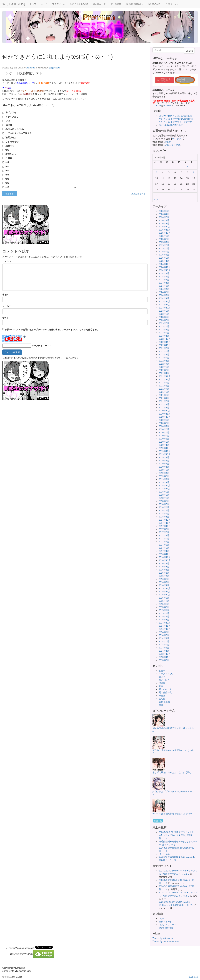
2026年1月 (164, 223)
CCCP (158, 106)
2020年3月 (164, 439)
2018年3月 (164, 510)
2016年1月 (164, 585)
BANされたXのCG (79, 4)
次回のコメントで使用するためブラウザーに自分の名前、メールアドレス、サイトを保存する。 (52, 330)
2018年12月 (165, 485)
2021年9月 (164, 383)
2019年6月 (164, 467)
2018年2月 (164, 514)
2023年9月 (164, 311)
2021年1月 (164, 408)
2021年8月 (164, 386)
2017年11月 (165, 523)
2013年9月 (164, 660)
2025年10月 (165, 233)
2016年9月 (164, 563)
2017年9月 (164, 529)
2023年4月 (164, 326)
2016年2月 (164, 582)
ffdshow (168, 106)
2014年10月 (165, 629)
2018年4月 (164, 507)
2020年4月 (164, 436)
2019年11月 (165, 451)
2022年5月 (164, 361)
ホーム (44, 4)
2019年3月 (164, 476)
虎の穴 (168, 142)
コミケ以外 (164, 680)
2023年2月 (164, 333)
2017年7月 (164, 535)
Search (189, 51)
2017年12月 (165, 520)
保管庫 (162, 683)
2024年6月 (164, 283)
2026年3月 (164, 217)
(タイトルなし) (166, 854)
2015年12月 (165, 588)
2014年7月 (164, 638)
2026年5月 (164, 211)
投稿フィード (165, 922)
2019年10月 (165, 454)
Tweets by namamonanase (166, 941)
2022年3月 (164, 367)
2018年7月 (164, 498)
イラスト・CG (166, 674)
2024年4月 (164, 289)
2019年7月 (164, 464)
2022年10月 (165, 345)
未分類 (162, 696)
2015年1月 (164, 620)
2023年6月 (164, 320)
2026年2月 (164, 220)
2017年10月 (165, 526)
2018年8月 (164, 495)
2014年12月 (165, 623)
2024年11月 (165, 267)
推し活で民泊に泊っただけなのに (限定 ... (173, 772)
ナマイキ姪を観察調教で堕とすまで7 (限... (173, 814)
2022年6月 (164, 358)
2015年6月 (164, 604)
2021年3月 (164, 401)
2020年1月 (164, 445)
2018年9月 (164, 492)
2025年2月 (164, 258)
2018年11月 (165, 489)
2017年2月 (164, 548)
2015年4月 (164, 610)
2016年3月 (164, 579)
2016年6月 (164, 570)
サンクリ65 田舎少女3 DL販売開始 (176, 119)
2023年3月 (164, 330)
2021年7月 (164, 389)
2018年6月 (164, 501)
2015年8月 (164, 598)
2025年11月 (165, 230)
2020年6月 (164, 429)
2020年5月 (164, 432)
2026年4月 (164, 214)
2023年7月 (164, 317)
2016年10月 (165, 560)
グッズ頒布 (116, 4)
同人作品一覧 (99, 4)
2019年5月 (164, 470)
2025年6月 (164, 245)
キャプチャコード (40, 346)
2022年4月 (164, 364)
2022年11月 (165, 342)
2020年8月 (164, 423)
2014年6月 (164, 641)
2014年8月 (164, 635)
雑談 (161, 705)
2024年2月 (164, 295)
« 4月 (156, 200)
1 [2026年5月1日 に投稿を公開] (187, 167)
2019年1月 (164, 482)
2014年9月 (164, 632)
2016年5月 (164, 573)
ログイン (163, 918)
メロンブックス (172, 145)
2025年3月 (164, 255)
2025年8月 (164, 239)
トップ (33, 4)
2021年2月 (164, 404)
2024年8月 (164, 277)
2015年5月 (164, 607)
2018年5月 (164, 504)
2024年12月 (165, 264)
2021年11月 (165, 379)
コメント (7, 261)
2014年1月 (164, 651)
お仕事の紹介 (154, 4)
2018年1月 (164, 517)
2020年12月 (165, 411)
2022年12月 (165, 339)
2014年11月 (165, 626)
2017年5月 (164, 542)
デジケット (178, 139)
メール (6, 306)
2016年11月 (165, 557)
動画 (161, 686)
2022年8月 (164, 351)
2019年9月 (164, 457)
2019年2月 (164, 479)
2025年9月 (164, 236)
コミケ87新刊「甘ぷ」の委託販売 (175, 116)
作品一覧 (158, 821)
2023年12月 (165, 301)
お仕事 (162, 671)
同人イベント (165, 689)
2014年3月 (164, 648)
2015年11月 (165, 592)
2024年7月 (164, 280)
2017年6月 (164, 539)
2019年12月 (165, 448)
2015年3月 (164, 613)
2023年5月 (164, 323)
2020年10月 (165, 417)
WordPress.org (166, 928)
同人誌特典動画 (135, 4)
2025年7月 (164, 242)
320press (193, 977)
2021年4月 (164, 398)
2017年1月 (164, 551)
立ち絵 (162, 699)
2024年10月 (165, 270)
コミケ (162, 677)
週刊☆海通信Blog (14, 4)
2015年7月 (164, 601)
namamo (31, 68)
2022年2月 (164, 370)
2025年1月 (164, 261)
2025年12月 (165, 227)
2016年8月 (164, 567)
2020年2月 (164, 442)
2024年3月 (164, 292)
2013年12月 (165, 654)
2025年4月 (164, 252)
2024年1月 (164, 298)
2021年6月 (164, 392)
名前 (5, 295)
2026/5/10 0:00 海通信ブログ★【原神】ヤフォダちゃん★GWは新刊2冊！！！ (176, 835)
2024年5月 (164, 286)
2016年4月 (164, 576)
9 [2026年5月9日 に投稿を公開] (194, 172)
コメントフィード (167, 925)
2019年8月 (164, 461)
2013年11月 (165, 657)
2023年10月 (165, 308)
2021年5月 (164, 395)
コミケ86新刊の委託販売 (171, 125)
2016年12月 (165, 554)
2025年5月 (164, 248)
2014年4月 (164, 645)
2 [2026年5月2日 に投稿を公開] (194, 167)
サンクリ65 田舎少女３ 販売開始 (176, 122)
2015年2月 (164, 616)
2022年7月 (164, 354)
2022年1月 (164, 373)
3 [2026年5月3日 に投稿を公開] (157, 172)
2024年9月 (164, 273)
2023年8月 (164, 314)
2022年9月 (164, 348)
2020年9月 (164, 420)
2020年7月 (164, 426)
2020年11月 (165, 414)
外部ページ (172, 4)
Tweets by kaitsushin (163, 938)
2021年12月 (165, 376)
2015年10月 (165, 595)
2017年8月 (164, 532)
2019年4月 (164, 473)
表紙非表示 (54, 68)
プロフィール (59, 4)
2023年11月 (165, 305)
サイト (6, 318)
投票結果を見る (139, 194)
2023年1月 (164, 336)
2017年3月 (164, 545)
